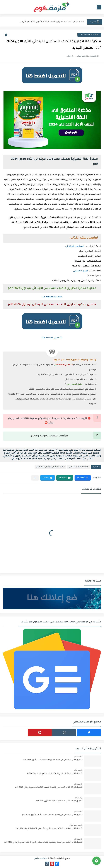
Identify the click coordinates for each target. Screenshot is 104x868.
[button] (83, 478)
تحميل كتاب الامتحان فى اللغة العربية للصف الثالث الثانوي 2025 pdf (52, 760)
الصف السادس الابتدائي (89, 35)
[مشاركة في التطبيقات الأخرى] (35, 478)
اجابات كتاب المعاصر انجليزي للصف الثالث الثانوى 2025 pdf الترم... (52, 22)
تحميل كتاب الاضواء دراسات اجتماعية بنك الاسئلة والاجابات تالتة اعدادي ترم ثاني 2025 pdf (43, 842)
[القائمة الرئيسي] (99, 7)
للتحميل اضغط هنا (52, 338)
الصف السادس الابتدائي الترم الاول (50, 467)
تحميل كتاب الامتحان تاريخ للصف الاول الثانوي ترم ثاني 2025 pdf (54, 774)
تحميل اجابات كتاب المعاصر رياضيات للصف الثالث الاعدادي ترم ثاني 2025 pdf (49, 787)
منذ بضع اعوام (75, 825)
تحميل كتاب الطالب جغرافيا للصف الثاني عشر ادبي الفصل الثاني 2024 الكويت (48, 829)
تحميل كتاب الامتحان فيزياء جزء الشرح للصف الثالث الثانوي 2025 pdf (52, 815)
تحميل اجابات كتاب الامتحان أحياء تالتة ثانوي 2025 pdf (59, 801)
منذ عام (77, 757)
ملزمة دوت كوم (41, 859)
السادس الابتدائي (75, 247)
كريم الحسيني (81, 271)
